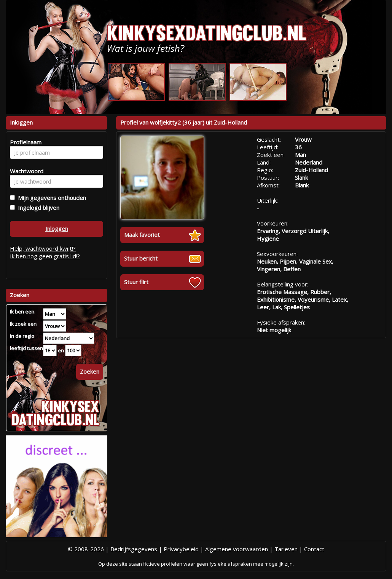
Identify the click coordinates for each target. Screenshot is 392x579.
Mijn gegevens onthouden (50, 198)
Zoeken (90, 371)
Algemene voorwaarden (237, 549)
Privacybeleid (181, 549)
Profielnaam (25, 142)
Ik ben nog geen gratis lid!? (45, 256)
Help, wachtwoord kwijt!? (43, 248)
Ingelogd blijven (37, 208)
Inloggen (57, 229)
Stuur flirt (136, 282)
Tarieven (286, 549)
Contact (314, 549)
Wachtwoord (25, 171)
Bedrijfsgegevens (134, 549)
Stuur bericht (141, 258)
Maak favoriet (142, 235)
